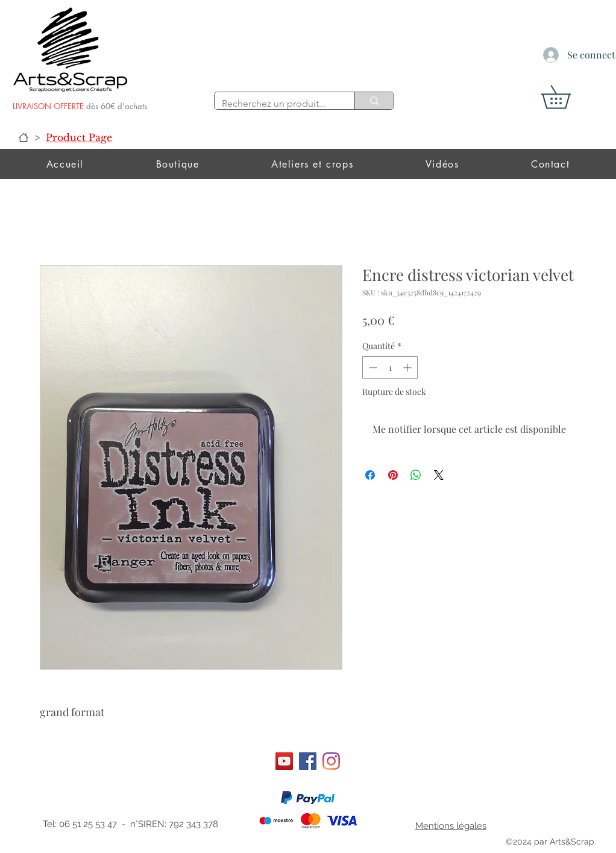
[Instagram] (331, 761)
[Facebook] (308, 761)
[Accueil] (24, 137)
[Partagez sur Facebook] (370, 475)
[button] (567, 97)
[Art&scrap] (284, 761)
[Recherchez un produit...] (275, 104)
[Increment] (408, 367)
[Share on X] (439, 475)
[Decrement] (372, 367)
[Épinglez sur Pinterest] (393, 475)
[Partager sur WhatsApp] (416, 475)
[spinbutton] (390, 367)
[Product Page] (79, 137)
